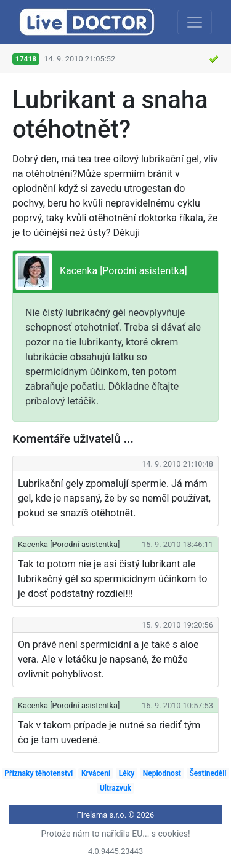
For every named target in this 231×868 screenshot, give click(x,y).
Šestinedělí (208, 773)
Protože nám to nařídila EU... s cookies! (115, 834)
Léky (127, 773)
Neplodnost (162, 773)
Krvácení (96, 773)
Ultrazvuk (115, 788)
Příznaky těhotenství (38, 773)
